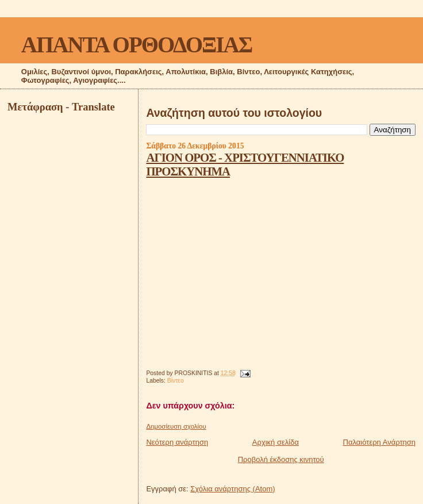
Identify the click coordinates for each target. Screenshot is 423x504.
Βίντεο (176, 381)
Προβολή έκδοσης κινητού (281, 459)
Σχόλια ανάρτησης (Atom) (232, 489)
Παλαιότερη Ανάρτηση (379, 442)
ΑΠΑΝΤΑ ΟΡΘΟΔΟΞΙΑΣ (136, 45)
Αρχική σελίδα (276, 442)
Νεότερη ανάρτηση (177, 442)
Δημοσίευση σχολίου (176, 426)
